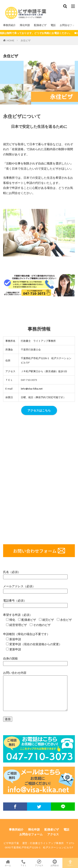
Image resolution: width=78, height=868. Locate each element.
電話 (53, 25)
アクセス (53, 834)
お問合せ (55, 863)
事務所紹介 (9, 25)
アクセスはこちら (39, 410)
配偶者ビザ (40, 25)
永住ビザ (26, 40)
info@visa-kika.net (32, 389)
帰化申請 (25, 25)
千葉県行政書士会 (31, 349)
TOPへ (70, 863)
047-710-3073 (29, 380)
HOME (11, 40)
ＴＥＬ (23, 863)
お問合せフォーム (31, 834)
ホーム (8, 863)
